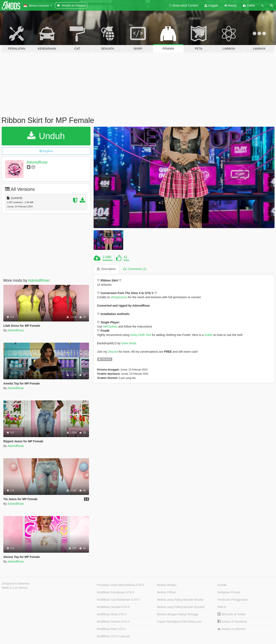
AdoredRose (37, 162)
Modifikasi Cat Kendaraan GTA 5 (118, 600)
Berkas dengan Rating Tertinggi (178, 614)
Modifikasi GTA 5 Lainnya (113, 636)
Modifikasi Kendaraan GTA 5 (115, 592)
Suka (126, 260)
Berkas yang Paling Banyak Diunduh (181, 607)
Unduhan (108, 260)
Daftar (249, 5)
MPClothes (110, 327)
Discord (113, 352)
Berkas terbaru (167, 585)
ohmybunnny (119, 297)
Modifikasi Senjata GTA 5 (113, 607)
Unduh (46, 136)
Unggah (211, 5)
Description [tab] (106, 269)
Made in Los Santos (15, 588)
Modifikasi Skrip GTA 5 (112, 614)
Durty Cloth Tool (141, 335)
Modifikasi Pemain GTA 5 (113, 622)
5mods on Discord (231, 629)
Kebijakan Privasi (229, 592)
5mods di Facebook (232, 622)
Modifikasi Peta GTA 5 (111, 629)
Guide (208, 335)
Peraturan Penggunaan (233, 600)
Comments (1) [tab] (135, 269)
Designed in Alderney (16, 583)
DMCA (222, 607)
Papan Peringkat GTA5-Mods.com (179, 622)
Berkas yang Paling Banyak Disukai (180, 600)
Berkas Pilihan (167, 592)
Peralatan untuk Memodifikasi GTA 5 (120, 585)
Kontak (222, 585)
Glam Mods (129, 343)
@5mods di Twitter (232, 614)
